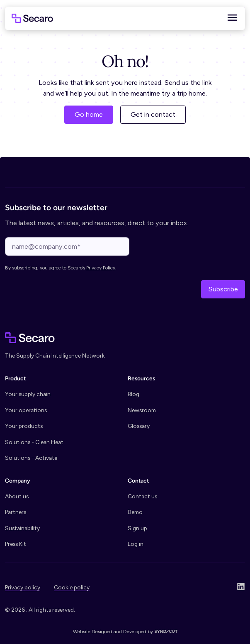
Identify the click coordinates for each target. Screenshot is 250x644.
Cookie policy (72, 587)
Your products (24, 426)
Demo (135, 512)
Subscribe (223, 289)
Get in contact (153, 114)
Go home (89, 114)
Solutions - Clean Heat (34, 442)
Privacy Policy (101, 268)
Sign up (137, 528)
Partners (16, 512)
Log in (136, 544)
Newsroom (142, 410)
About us (17, 496)
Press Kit (16, 544)
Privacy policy (23, 587)
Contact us (142, 496)
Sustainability (22, 528)
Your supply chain (28, 394)
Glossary (139, 426)
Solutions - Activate (31, 458)
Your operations (26, 410)
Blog (133, 394)
